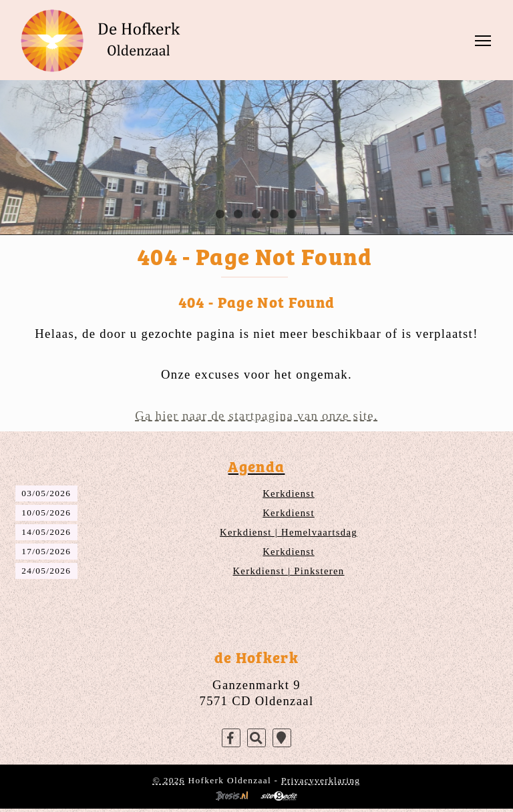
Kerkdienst (289, 493)
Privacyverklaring (321, 780)
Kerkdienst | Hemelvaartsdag (289, 532)
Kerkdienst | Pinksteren (288, 571)
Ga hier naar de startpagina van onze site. (256, 416)
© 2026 (169, 780)
